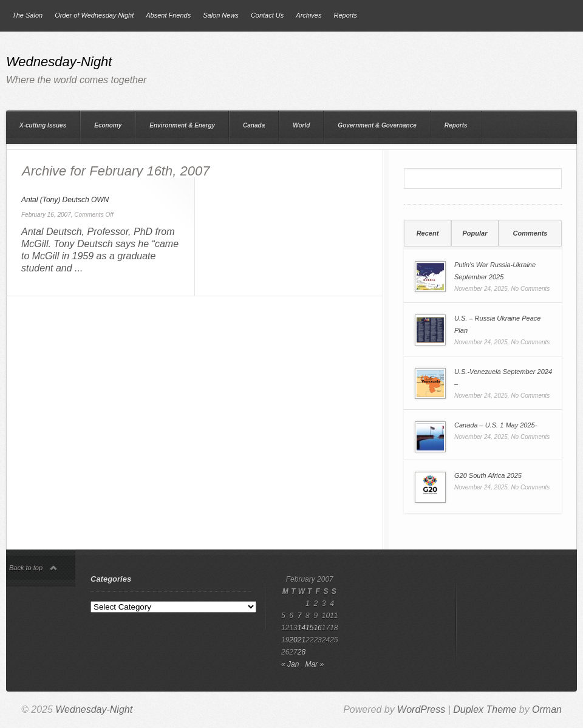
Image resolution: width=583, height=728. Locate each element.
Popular (475, 233)
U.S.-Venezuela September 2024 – (503, 378)
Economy (108, 125)
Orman (547, 709)
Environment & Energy (182, 125)
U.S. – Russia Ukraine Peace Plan (497, 324)
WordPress (421, 709)
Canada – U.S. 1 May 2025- (496, 425)
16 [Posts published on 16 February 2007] (317, 628)
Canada (254, 125)
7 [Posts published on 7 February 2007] (300, 616)
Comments (530, 233)
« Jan (290, 664)
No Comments (530, 289)
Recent (428, 233)
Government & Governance (377, 125)
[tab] (428, 233)
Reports (345, 15)
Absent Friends (168, 15)
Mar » (314, 664)
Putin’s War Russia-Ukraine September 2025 (495, 271)
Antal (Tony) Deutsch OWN (65, 200)
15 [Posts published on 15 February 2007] (309, 628)
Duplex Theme (485, 709)
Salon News (221, 15)
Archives (309, 15)
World (301, 125)
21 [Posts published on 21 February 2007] (302, 640)
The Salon (27, 15)
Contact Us (267, 15)
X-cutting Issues (43, 125)
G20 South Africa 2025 (488, 475)
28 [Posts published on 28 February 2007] (302, 652)
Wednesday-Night (59, 63)
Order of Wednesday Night (94, 15)
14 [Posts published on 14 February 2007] (302, 628)
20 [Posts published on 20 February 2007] (293, 640)
